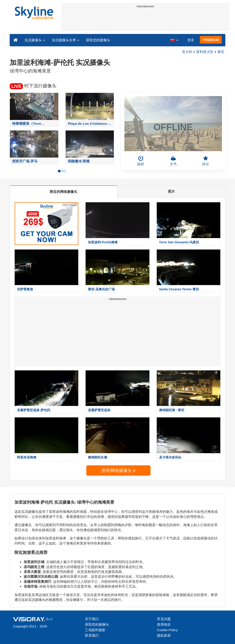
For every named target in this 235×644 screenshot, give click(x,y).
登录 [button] (191, 40)
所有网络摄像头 (118, 471)
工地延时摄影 (95, 630)
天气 (173, 161)
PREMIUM (211, 40)
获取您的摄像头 (98, 40)
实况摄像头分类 (66, 40)
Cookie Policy (167, 630)
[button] (174, 40)
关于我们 (92, 619)
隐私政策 (164, 635)
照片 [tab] (171, 191)
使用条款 (164, 624)
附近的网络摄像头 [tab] (64, 192)
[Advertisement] (145, 20)
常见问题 (164, 619)
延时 (141, 161)
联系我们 (92, 635)
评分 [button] (206, 161)
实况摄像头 (35, 40)
